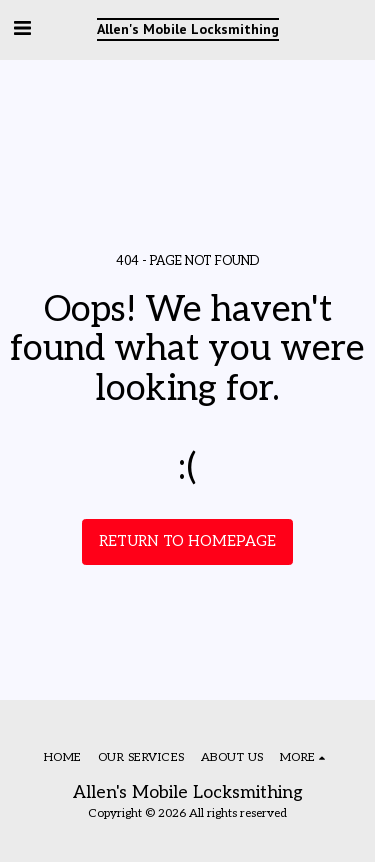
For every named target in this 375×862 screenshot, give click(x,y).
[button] (22, 29)
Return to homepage (187, 541)
